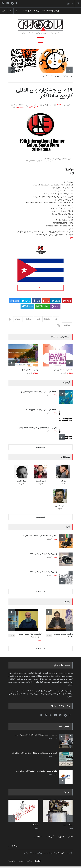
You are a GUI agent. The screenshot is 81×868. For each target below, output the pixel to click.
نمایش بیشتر (40, 447)
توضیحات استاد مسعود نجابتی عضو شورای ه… (30, 636)
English (38, 861)
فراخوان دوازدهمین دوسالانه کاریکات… (58, 76)
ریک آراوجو (21, 481)
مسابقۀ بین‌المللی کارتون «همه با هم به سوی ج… (38, 391)
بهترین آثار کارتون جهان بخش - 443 (43, 554)
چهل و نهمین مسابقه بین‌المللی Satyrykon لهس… (38, 428)
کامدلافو (35, 825)
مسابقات (60, 105)
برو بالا (15, 846)
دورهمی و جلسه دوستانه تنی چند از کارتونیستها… (41, 11)
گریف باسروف (41, 481)
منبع (71, 238)
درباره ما (29, 861)
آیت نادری (63, 481)
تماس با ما (12, 861)
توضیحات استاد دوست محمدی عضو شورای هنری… (67, 636)
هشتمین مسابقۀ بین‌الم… (63, 370)
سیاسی (36, 829)
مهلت (56, 395)
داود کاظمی (60, 506)
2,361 (12, 636)
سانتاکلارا (47, 319)
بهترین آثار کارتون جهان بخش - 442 (43, 572)
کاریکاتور (50, 837)
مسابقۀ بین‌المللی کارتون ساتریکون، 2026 (41, 410)
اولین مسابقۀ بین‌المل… (29, 370)
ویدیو (40, 640)
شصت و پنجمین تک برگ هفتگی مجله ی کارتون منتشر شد (34, 753)
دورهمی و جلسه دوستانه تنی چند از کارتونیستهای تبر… (36, 735)
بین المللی (28, 319)
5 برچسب (20, 107)
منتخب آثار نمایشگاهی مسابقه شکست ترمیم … (39, 536)
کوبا (56, 319)
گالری (56, 539)
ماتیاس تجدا (68, 825)
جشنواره (18, 319)
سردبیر (21, 861)
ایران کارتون (33, 107)
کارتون (38, 319)
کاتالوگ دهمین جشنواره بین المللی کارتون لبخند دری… (36, 771)
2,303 (50, 636)
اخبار (56, 739)
